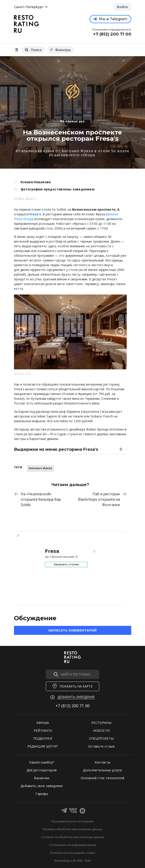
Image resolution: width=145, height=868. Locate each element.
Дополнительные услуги (102, 770)
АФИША (43, 723)
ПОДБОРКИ (43, 738)
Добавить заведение (76, 697)
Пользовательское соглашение (72, 821)
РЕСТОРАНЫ (101, 723)
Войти (122, 7)
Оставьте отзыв (101, 746)
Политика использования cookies (73, 853)
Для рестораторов (42, 770)
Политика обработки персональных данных (72, 829)
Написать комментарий (73, 630)
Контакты (103, 762)
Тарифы (41, 794)
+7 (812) (72, 706)
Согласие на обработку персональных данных (73, 837)
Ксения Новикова (36, 182)
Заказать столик (66, 564)
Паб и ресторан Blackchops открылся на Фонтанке (102, 499)
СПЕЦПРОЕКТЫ (101, 738)
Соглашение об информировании (72, 845)
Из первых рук (72, 121)
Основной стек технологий (102, 778)
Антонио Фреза (40, 468)
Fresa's (35, 214)
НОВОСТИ (101, 731)
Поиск (33, 50)
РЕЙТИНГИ (43, 731)
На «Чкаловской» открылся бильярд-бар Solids (37, 499)
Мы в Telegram (110, 19)
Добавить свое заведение (42, 786)
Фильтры (61, 50)
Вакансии (42, 778)
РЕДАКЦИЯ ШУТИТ (43, 746)
